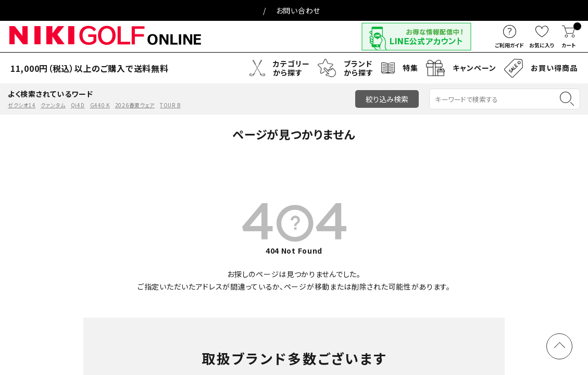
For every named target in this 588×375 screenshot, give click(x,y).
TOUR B (170, 105)
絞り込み (387, 99)
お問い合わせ (298, 10)
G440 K (100, 105)
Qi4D (78, 105)
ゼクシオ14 (22, 105)
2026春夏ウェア (135, 105)
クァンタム (53, 105)
